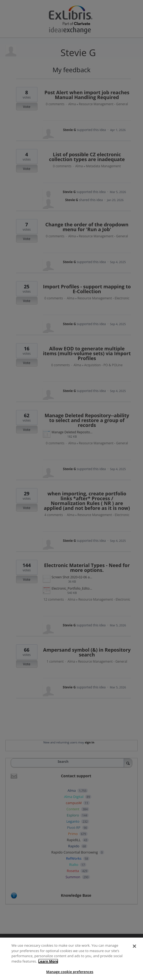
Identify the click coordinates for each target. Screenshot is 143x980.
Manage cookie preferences (70, 972)
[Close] (134, 946)
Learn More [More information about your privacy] (48, 961)
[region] (71, 959)
